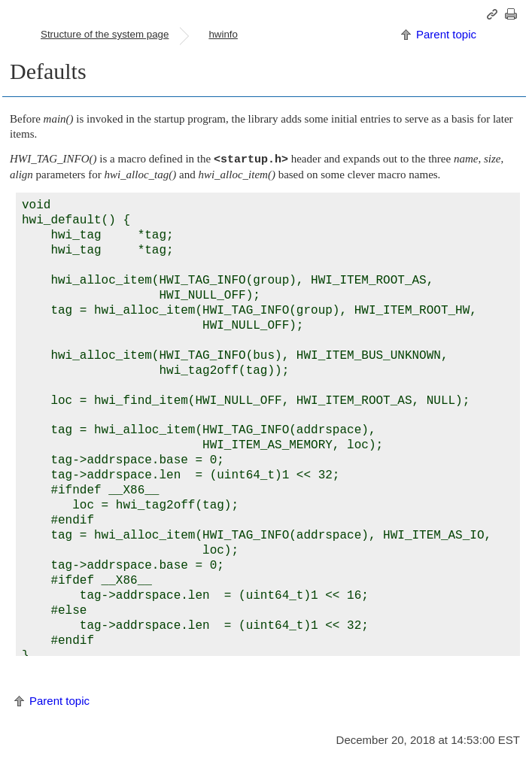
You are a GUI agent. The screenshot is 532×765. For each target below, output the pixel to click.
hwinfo (223, 34)
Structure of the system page (105, 34)
